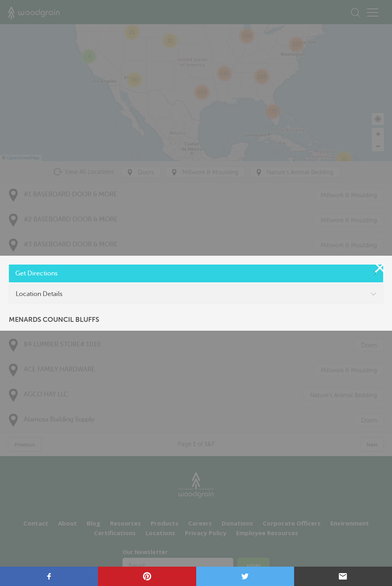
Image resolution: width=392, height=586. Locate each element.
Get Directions (36, 273)
